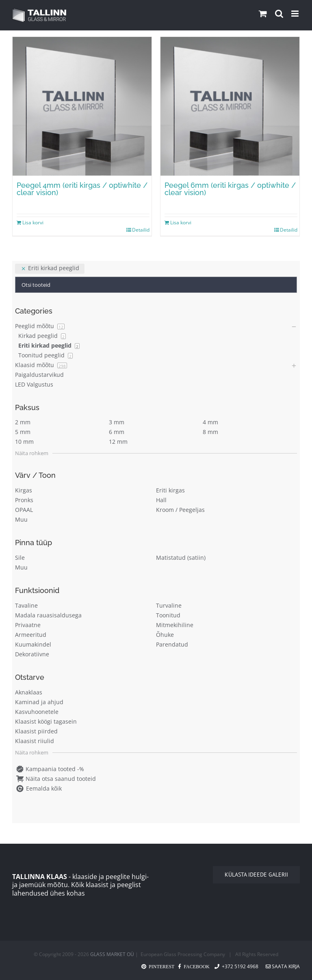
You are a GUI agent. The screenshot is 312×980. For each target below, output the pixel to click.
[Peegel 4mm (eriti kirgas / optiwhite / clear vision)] (82, 106)
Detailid (141, 230)
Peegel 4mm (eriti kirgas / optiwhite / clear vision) (82, 189)
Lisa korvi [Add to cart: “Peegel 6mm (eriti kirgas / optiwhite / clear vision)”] (181, 222)
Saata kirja (283, 966)
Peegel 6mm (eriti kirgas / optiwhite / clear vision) (230, 189)
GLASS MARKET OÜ (112, 954)
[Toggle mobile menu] (296, 14)
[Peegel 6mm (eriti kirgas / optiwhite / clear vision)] (230, 106)
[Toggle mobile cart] (263, 14)
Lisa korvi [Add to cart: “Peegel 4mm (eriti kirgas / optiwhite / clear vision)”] (33, 222)
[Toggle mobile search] (279, 14)
